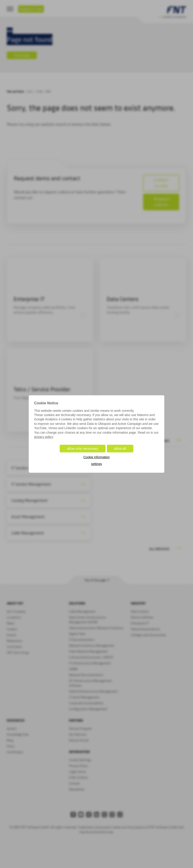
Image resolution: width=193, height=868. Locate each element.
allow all (120, 448)
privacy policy (44, 437)
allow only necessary (82, 448)
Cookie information (97, 457)
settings (96, 464)
